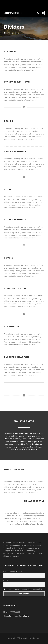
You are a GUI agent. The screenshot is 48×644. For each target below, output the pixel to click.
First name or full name (13, 572)
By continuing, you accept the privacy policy (23, 589)
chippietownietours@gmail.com (16, 616)
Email (6, 580)
